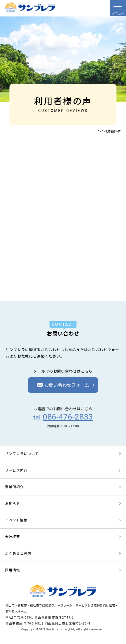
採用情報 (12, 570)
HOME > (100, 131)
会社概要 (12, 537)
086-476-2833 (68, 417)
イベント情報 (16, 520)
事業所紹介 (14, 487)
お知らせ (12, 503)
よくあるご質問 (18, 553)
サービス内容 (16, 470)
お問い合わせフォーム (63, 385)
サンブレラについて (22, 453)
